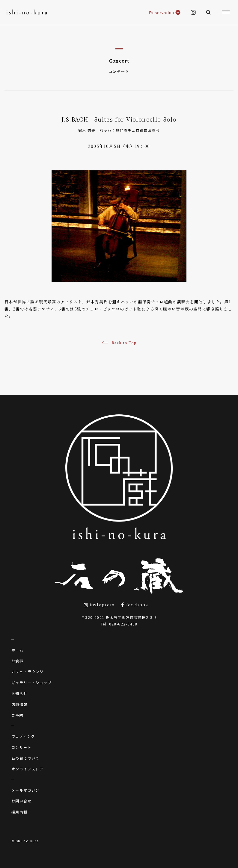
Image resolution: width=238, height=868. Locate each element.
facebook (134, 605)
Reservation (165, 13)
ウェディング (23, 736)
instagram (99, 605)
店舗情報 (19, 704)
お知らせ (19, 693)
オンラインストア (27, 769)
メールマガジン (25, 790)
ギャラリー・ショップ (31, 683)
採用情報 (19, 812)
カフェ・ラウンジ (27, 671)
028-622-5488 (123, 624)
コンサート (21, 747)
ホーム (17, 650)
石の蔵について (25, 758)
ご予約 (17, 715)
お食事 (17, 661)
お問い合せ (21, 801)
